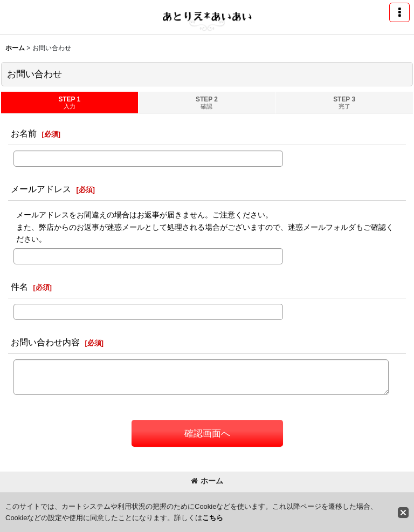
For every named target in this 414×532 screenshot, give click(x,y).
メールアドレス (41, 189)
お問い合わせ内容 (45, 342)
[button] (399, 12)
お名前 (24, 133)
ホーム (207, 481)
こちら (213, 518)
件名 (19, 287)
